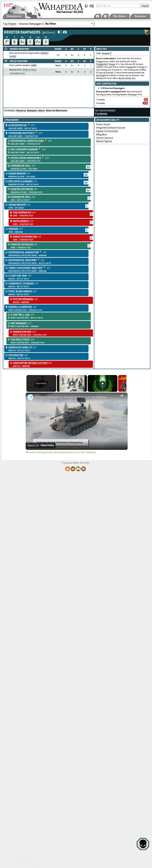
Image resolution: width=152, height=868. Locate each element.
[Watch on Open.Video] (41, 445)
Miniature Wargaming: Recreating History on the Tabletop (71, 397)
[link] (30, 397)
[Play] (102, 383)
